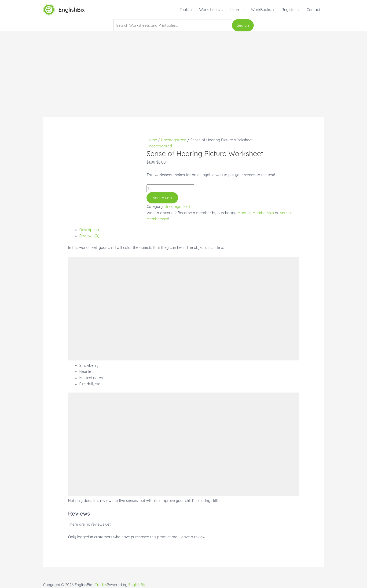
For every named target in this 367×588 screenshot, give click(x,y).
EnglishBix (72, 10)
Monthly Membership (256, 213)
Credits (101, 585)
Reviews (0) (89, 236)
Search (243, 25)
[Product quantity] (170, 188)
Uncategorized (174, 140)
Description (89, 230)
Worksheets (209, 10)
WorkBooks (261, 10)
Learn (235, 10)
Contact (313, 10)
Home (152, 140)
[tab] (189, 230)
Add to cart (162, 198)
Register (289, 10)
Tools (184, 10)
